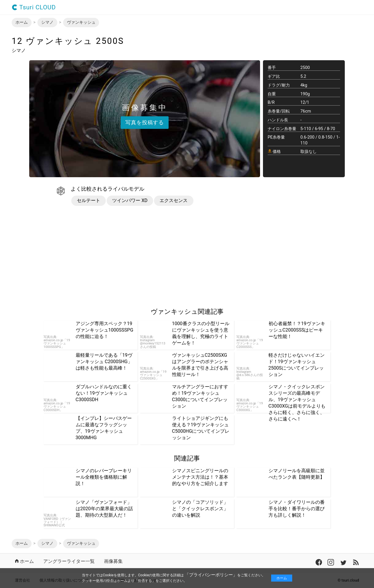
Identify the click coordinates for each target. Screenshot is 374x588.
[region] (61, 257)
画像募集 (113, 562)
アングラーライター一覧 (69, 562)
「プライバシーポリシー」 (211, 575)
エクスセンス (174, 200)
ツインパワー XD (130, 200)
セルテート (89, 200)
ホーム (282, 578)
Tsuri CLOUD (34, 7)
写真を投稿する (145, 122)
